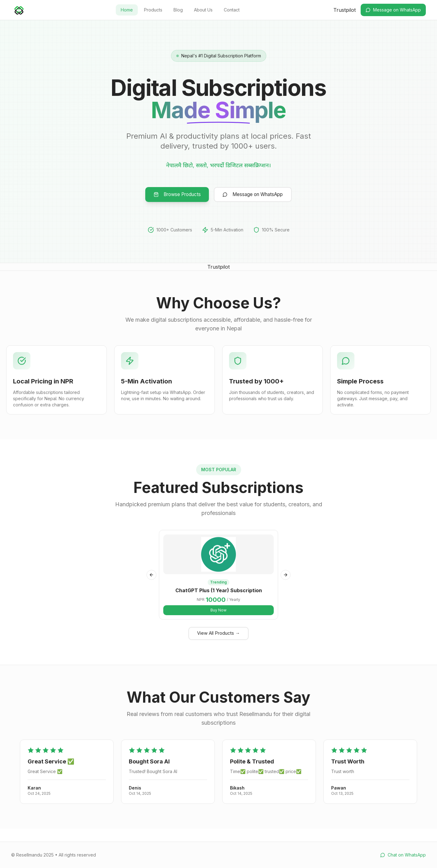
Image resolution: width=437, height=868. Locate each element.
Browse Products (170, 196)
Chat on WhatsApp (403, 855)
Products (153, 10)
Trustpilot (345, 10)
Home (127, 10)
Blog (178, 10)
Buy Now (218, 620)
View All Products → (218, 646)
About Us (203, 10)
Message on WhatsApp (393, 10)
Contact (232, 10)
